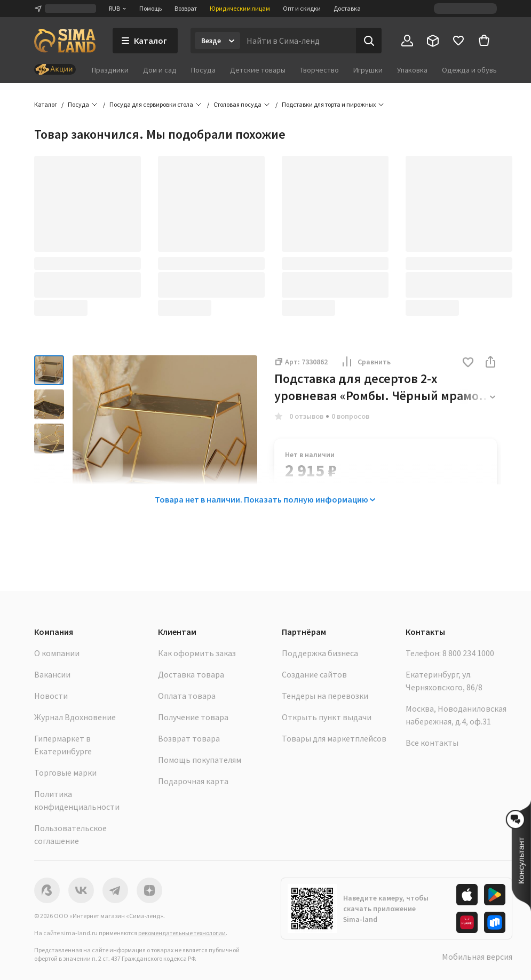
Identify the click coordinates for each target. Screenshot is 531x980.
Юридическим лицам (240, 8)
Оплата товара (187, 696)
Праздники (110, 70)
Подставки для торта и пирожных (329, 104)
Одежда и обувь (469, 70)
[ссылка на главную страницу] (65, 41)
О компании (57, 653)
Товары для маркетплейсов (334, 738)
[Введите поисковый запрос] (298, 41)
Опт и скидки (302, 8)
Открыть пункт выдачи (327, 717)
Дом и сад (160, 70)
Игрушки (368, 70)
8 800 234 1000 (468, 653)
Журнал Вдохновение (75, 717)
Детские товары (258, 70)
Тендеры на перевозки (325, 696)
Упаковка (412, 70)
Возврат (186, 8)
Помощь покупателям (200, 760)
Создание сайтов (314, 674)
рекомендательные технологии (182, 933)
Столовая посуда (237, 104)
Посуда (203, 70)
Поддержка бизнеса (320, 653)
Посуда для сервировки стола (151, 104)
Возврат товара (189, 738)
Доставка (347, 8)
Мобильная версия (477, 957)
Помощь (150, 8)
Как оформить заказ (197, 653)
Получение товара (193, 717)
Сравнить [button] (366, 362)
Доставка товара (191, 674)
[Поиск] (369, 41)
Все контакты (432, 743)
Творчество (319, 70)
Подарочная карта (193, 781)
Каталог (46, 104)
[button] (468, 363)
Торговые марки (65, 772)
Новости (51, 696)
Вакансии (52, 674)
